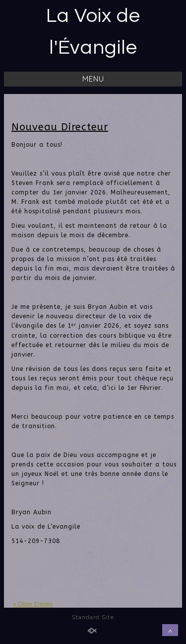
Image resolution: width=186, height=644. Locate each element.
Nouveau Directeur (60, 127)
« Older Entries (33, 604)
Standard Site (93, 617)
